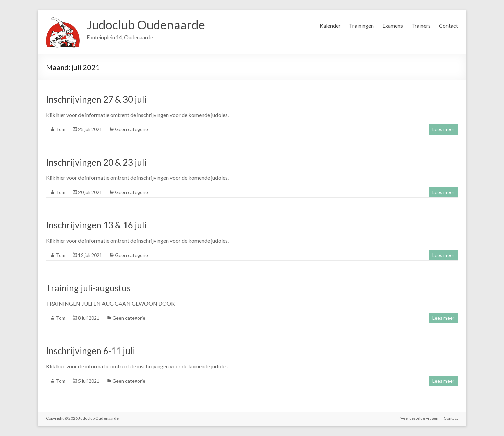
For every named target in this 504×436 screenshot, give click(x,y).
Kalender (330, 26)
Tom (61, 129)
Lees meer (443, 129)
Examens (393, 26)
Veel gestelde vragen (419, 418)
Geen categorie (132, 129)
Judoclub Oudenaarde (146, 25)
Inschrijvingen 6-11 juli (90, 351)
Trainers (421, 26)
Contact (449, 26)
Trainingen (361, 26)
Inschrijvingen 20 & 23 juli (96, 162)
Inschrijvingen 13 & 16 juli (96, 225)
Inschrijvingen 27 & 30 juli (96, 99)
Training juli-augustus (88, 288)
